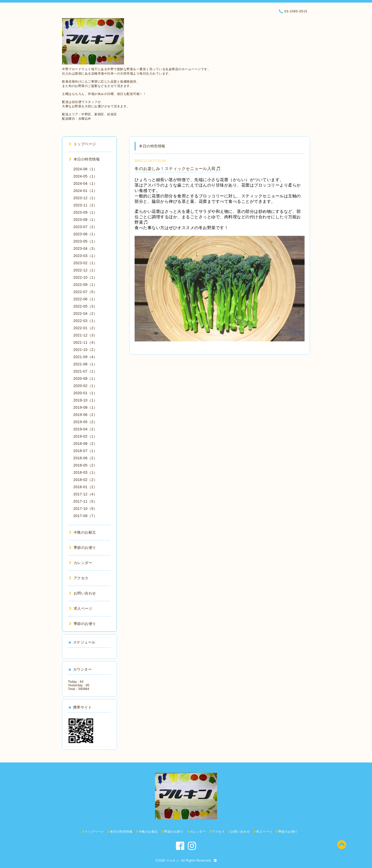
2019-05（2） (85, 422)
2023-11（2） (85, 205)
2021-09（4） (85, 357)
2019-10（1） (85, 400)
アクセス (79, 578)
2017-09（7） (85, 516)
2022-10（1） (85, 277)
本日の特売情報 (84, 159)
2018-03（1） (85, 472)
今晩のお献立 (83, 532)
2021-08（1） (85, 364)
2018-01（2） (85, 487)
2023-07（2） (85, 227)
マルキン (173, 861)
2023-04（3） (85, 248)
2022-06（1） (85, 299)
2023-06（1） (85, 234)
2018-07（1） (85, 451)
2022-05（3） (85, 306)
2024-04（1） (85, 183)
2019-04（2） (85, 429)
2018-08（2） (85, 444)
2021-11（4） (85, 342)
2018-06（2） (85, 458)
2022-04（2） (85, 314)
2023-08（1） (85, 220)
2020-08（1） (85, 379)
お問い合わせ (83, 593)
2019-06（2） (85, 415)
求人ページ (81, 608)
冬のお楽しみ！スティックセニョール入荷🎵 (178, 169)
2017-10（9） (85, 509)
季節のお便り (83, 548)
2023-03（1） (85, 256)
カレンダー (81, 563)
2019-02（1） (85, 436)
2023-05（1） (85, 241)
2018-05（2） (85, 465)
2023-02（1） (85, 263)
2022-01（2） (85, 328)
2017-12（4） (85, 494)
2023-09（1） (85, 212)
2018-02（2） (85, 480)
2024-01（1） (85, 191)
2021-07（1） (85, 371)
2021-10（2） (85, 350)
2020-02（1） (85, 386)
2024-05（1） (85, 176)
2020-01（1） (85, 393)
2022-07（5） (85, 292)
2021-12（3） (85, 335)
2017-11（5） (85, 501)
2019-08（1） (85, 407)
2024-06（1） (85, 169)
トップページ (83, 144)
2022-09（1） (85, 285)
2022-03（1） (85, 321)
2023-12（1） (85, 198)
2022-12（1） (85, 270)
